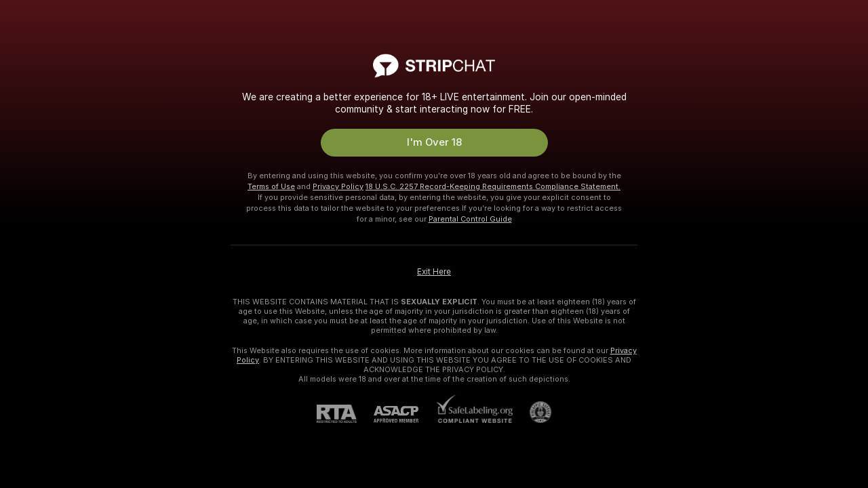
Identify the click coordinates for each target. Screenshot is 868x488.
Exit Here (434, 272)
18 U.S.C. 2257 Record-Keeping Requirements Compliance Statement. (493, 186)
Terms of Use (271, 186)
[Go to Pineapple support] (532, 412)
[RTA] (345, 414)
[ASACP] (405, 414)
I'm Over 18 (434, 142)
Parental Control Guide (470, 219)
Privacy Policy (338, 186)
